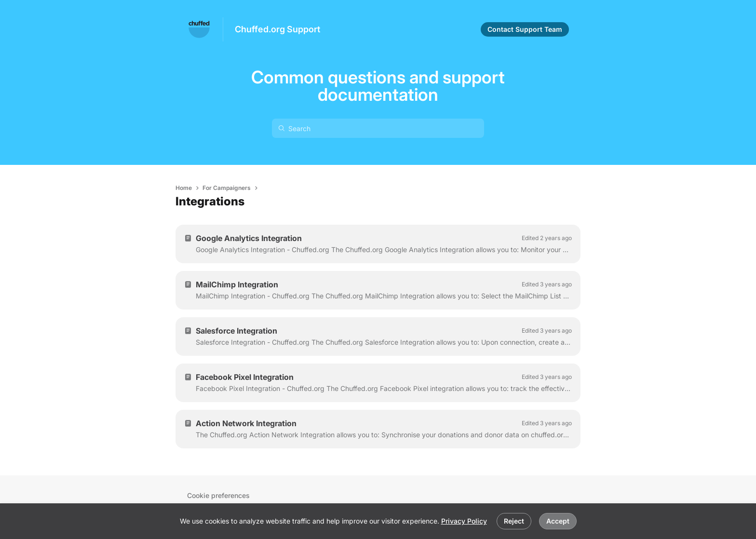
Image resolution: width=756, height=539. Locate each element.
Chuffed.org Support (277, 29)
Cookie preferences (218, 495)
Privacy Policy (464, 521)
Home (184, 188)
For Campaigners (227, 188)
